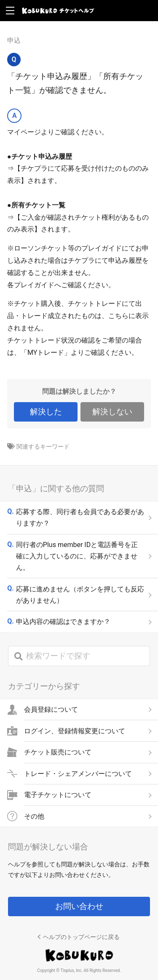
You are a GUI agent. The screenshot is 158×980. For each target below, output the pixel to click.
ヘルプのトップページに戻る (81, 937)
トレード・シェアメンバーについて (78, 773)
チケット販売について (58, 752)
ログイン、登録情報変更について (75, 731)
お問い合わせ (79, 906)
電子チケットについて (58, 795)
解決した (46, 412)
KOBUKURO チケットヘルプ (58, 11)
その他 (34, 816)
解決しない (112, 412)
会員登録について (51, 710)
